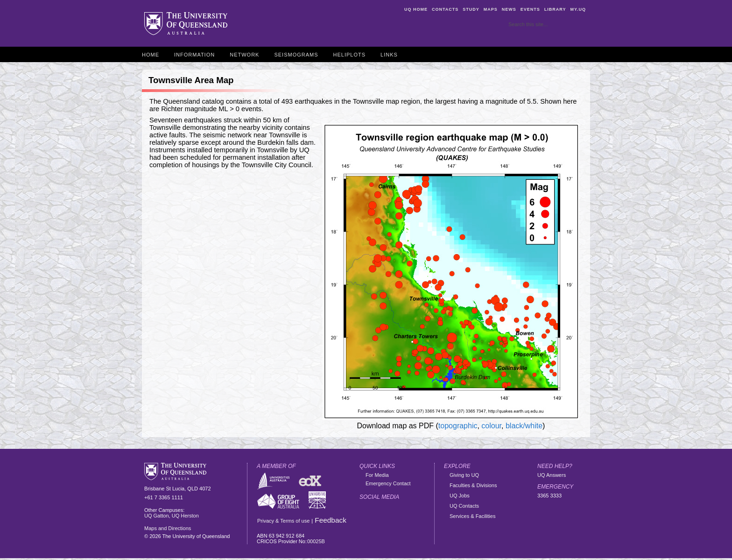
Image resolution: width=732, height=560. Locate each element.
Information (194, 55)
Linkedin (419, 528)
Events (530, 9)
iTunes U (402, 528)
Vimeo (385, 528)
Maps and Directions (168, 528)
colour (491, 426)
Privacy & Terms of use (283, 521)
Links (389, 55)
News (509, 9)
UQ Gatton (157, 516)
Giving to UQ (464, 475)
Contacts (445, 9)
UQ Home (416, 9)
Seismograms (296, 55)
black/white (524, 426)
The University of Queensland (186, 24)
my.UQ (578, 9)
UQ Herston (185, 516)
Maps (491, 9)
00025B (316, 541)
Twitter (385, 510)
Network (244, 55)
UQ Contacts (464, 506)
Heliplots (350, 55)
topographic (458, 426)
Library (555, 9)
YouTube (367, 528)
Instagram (419, 510)
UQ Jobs (460, 496)
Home (151, 55)
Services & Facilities (472, 516)
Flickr (402, 510)
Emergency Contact (388, 483)
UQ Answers (552, 475)
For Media (377, 475)
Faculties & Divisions (473, 485)
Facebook (367, 510)
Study (471, 9)
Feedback (331, 520)
